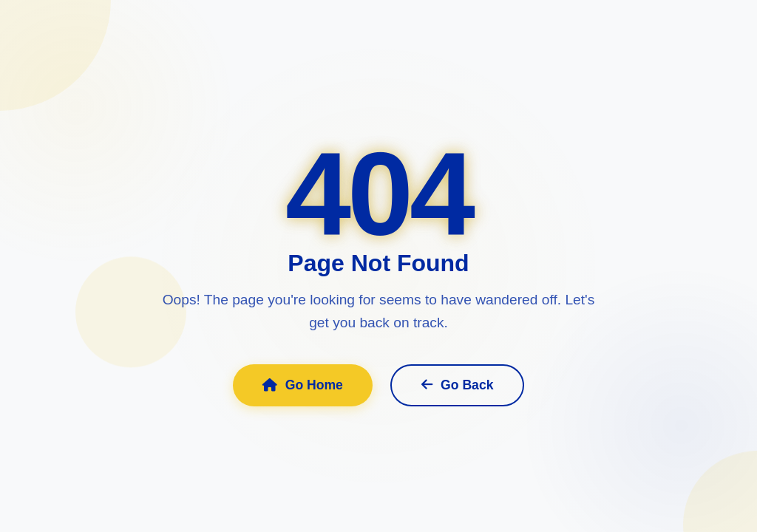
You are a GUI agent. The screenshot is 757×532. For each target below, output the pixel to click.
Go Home (303, 385)
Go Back (458, 385)
